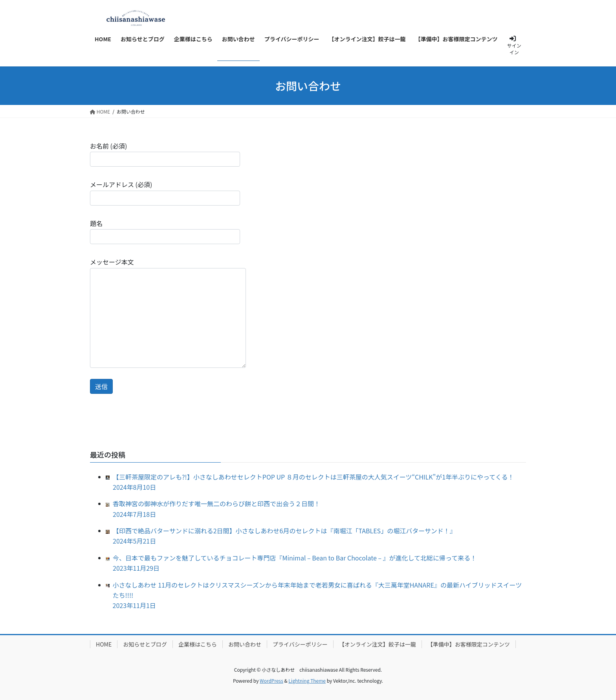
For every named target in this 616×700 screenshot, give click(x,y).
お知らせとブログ (145, 644)
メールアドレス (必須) (165, 192)
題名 (165, 231)
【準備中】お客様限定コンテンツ (469, 644)
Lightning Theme (307, 681)
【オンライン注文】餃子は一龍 (378, 644)
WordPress (271, 681)
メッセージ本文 (168, 312)
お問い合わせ (245, 644)
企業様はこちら (198, 644)
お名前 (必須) (165, 154)
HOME (104, 644)
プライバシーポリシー (300, 644)
